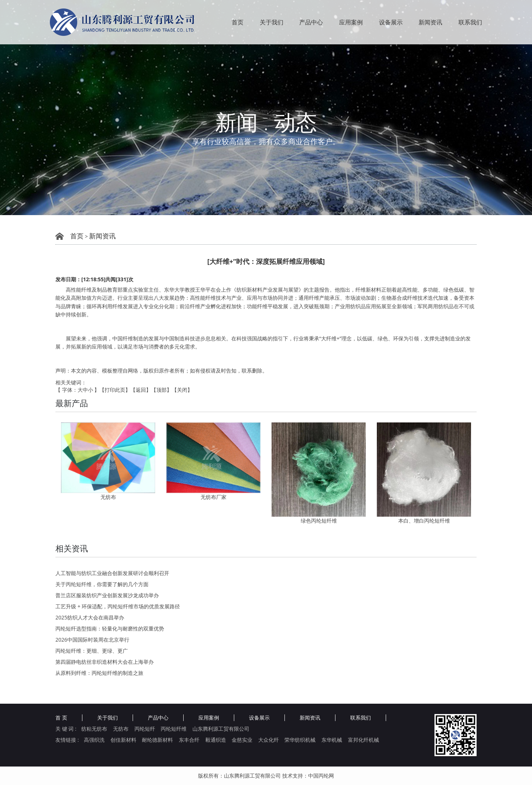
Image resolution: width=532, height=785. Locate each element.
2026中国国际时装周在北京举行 (92, 640)
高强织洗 (94, 740)
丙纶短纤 (145, 729)
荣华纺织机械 (300, 740)
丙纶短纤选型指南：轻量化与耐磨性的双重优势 (110, 628)
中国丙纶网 (321, 776)
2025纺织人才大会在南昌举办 (90, 617)
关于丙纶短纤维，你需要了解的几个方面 (102, 584)
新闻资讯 (430, 22)
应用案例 (351, 22)
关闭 (182, 390)
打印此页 (115, 390)
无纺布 (108, 497)
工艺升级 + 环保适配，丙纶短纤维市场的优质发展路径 (118, 606)
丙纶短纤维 (174, 729)
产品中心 (311, 22)
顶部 (161, 390)
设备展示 (391, 22)
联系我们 (470, 22)
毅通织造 (216, 740)
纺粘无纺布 (94, 729)
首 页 (61, 718)
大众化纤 (269, 740)
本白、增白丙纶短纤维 (424, 521)
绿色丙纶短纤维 (319, 521)
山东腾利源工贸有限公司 (221, 729)
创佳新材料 (123, 740)
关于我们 (272, 22)
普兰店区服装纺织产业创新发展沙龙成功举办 (107, 595)
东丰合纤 (189, 740)
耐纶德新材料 (157, 740)
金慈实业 (242, 740)
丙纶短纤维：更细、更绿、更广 (92, 651)
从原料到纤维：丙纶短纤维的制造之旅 (99, 673)
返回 (141, 390)
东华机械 (332, 740)
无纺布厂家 (214, 497)
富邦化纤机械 (364, 740)
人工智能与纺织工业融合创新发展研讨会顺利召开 (112, 573)
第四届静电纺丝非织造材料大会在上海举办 (105, 662)
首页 (238, 22)
